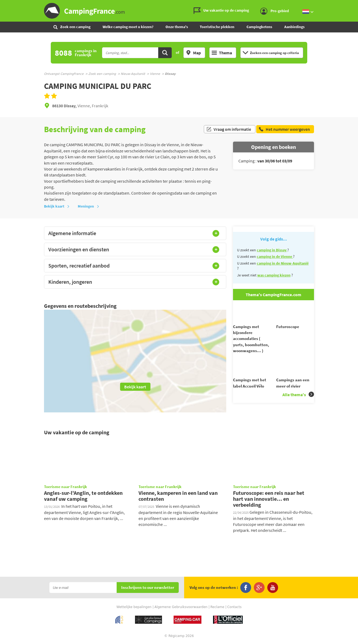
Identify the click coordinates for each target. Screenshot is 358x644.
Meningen (89, 206)
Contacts (234, 607)
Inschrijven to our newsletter (148, 588)
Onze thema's (177, 27)
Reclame (217, 607)
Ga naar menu (352, 4)
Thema (222, 53)
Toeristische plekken (217, 27)
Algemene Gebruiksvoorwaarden (181, 607)
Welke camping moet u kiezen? (128, 27)
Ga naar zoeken (357, 4)
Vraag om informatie (229, 129)
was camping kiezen (274, 275)
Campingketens (259, 27)
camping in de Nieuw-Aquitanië (283, 263)
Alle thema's (298, 404)
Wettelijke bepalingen (134, 607)
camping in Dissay (272, 250)
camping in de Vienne (275, 256)
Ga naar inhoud (354, 4)
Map (193, 53)
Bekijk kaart (57, 206)
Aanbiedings (294, 27)
